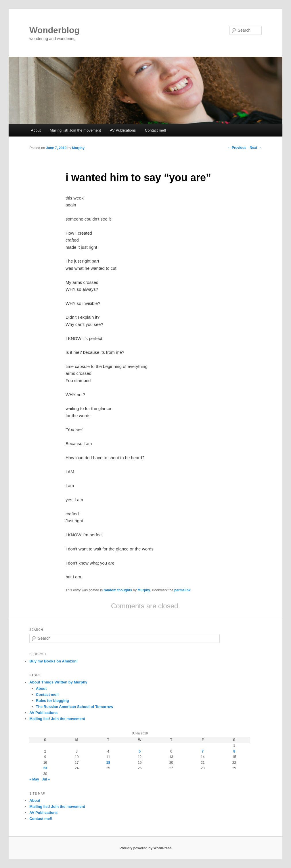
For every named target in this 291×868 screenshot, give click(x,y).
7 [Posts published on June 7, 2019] (203, 751)
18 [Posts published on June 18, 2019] (108, 763)
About (36, 130)
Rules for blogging (52, 701)
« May (34, 779)
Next (255, 148)
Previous (237, 148)
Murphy (78, 148)
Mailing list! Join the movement (75, 130)
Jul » (46, 779)
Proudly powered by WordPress (145, 848)
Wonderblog (54, 30)
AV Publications (123, 130)
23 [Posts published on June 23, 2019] (45, 768)
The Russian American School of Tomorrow (75, 707)
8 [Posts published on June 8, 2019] (234, 751)
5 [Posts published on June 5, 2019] (140, 751)
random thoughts (118, 590)
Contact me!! (156, 130)
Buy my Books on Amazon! (53, 661)
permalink (182, 590)
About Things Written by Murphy (58, 682)
